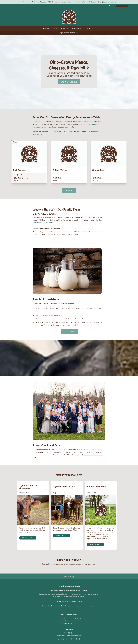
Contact (90, 29)
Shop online (46, 606)
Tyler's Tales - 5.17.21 (64, 487)
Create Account (122, 6)
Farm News (77, 29)
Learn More (69, 331)
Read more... (28, 538)
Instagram (63, 639)
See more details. (110, 2)
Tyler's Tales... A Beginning (28, 487)
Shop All (69, 191)
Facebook (75, 639)
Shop (55, 29)
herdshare (92, 124)
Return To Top (69, 576)
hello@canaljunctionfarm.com (69, 636)
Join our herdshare (62, 601)
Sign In (112, 6)
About (65, 29)
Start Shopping (69, 82)
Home (46, 29)
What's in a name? (96, 487)
